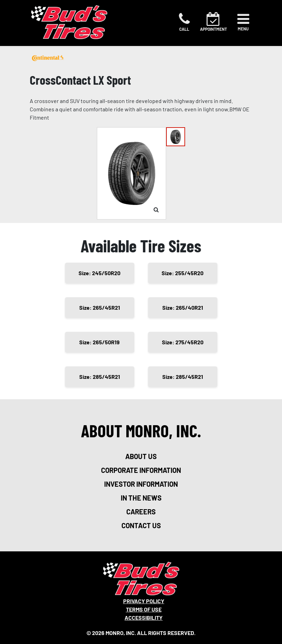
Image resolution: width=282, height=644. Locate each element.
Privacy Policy (144, 601)
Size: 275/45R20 (183, 342)
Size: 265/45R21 (100, 307)
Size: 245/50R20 (99, 273)
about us (141, 456)
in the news (141, 498)
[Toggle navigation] (243, 22)
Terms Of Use (144, 609)
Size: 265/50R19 (99, 342)
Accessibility (144, 618)
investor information (141, 484)
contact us (141, 525)
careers (141, 512)
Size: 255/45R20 (183, 273)
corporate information (141, 470)
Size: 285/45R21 (100, 377)
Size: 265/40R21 (183, 307)
